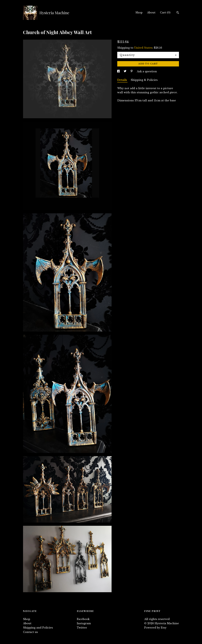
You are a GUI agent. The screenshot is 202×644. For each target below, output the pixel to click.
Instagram (84, 623)
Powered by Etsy (155, 628)
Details (122, 80)
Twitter (82, 628)
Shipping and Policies (38, 628)
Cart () (165, 12)
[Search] (178, 13)
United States (143, 48)
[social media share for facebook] (119, 71)
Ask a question (147, 71)
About (151, 12)
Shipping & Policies (144, 80)
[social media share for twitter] (125, 71)
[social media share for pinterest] (132, 71)
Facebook (83, 619)
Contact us (30, 632)
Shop (139, 12)
